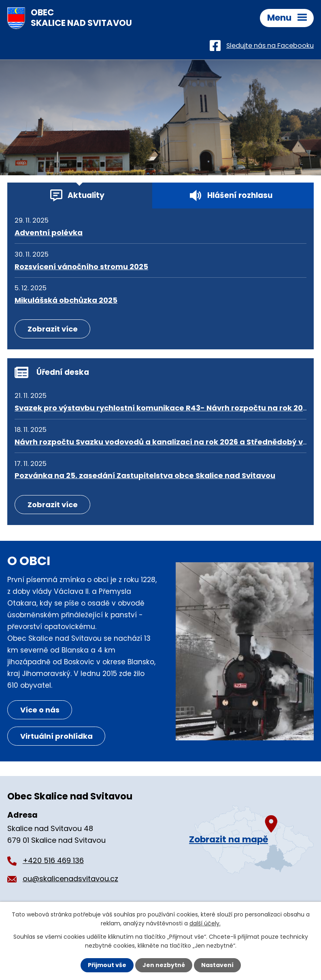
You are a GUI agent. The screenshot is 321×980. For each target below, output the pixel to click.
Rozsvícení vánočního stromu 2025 (81, 267)
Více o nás (40, 710)
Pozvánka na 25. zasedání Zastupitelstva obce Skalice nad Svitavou (145, 475)
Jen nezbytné (164, 965)
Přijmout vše (107, 965)
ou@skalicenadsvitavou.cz (70, 879)
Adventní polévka (49, 233)
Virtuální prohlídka (56, 736)
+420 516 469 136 (53, 860)
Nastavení (217, 965)
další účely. (205, 923)
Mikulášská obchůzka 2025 (66, 300)
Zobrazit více (53, 329)
